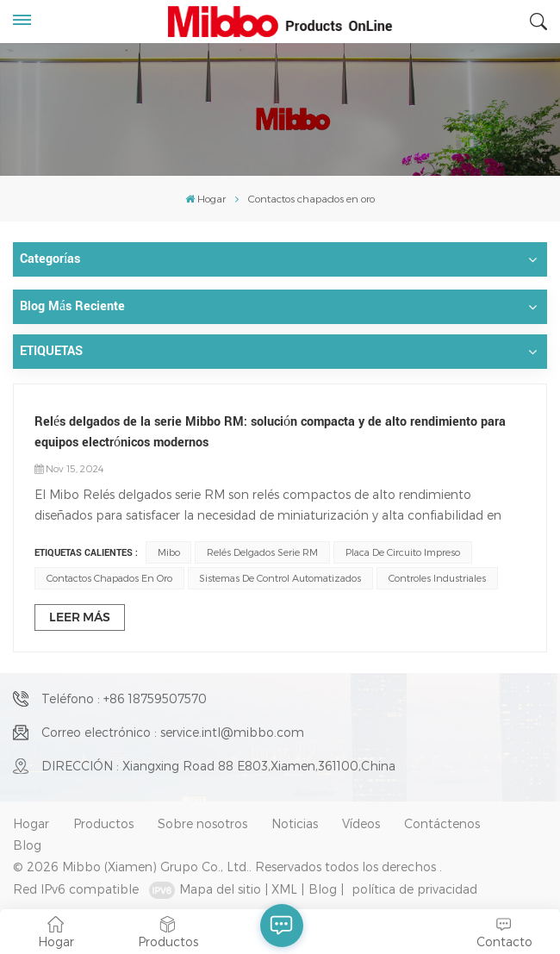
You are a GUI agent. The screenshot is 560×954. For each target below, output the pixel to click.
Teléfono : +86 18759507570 (124, 698)
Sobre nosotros (202, 823)
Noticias (295, 823)
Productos (103, 823)
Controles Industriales (437, 578)
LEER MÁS (80, 617)
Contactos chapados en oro (109, 578)
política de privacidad (414, 889)
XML (284, 889)
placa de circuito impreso (403, 552)
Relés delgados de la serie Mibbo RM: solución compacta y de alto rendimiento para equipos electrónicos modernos (270, 432)
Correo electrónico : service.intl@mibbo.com (173, 732)
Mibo (169, 552)
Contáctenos (442, 823)
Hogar (205, 198)
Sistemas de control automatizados (280, 578)
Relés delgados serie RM (262, 552)
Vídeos (361, 823)
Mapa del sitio (220, 889)
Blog (27, 845)
